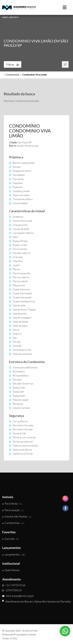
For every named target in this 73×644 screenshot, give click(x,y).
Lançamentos (14, 554)
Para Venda (12, 504)
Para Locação (13, 510)
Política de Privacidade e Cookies (19, 634)
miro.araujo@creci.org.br (18, 596)
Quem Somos (11, 570)
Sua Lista (11, 539)
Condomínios (13, 74)
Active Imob (31, 631)
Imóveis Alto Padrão (17, 516)
